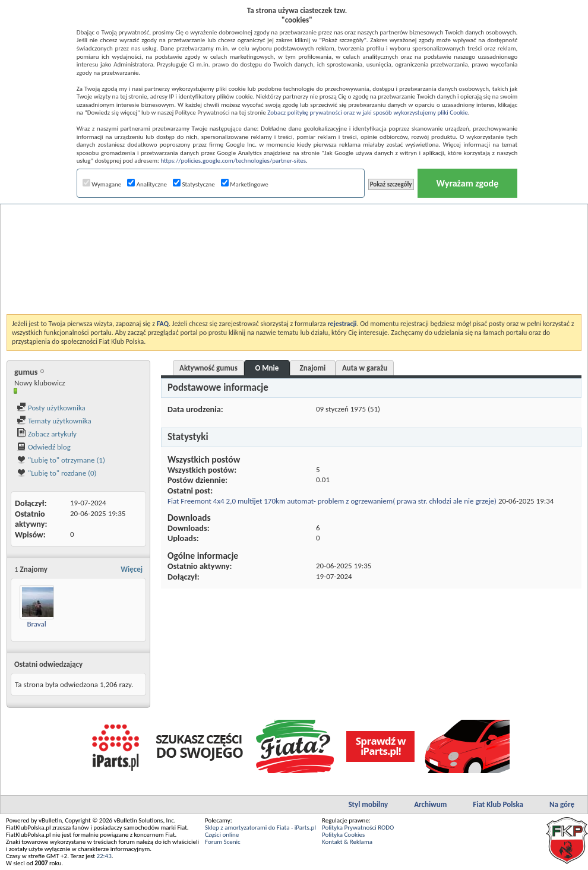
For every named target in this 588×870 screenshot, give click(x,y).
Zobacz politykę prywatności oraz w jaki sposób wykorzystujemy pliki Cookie (367, 113)
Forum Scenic (223, 842)
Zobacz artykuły (47, 434)
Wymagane (102, 184)
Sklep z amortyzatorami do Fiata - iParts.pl (260, 828)
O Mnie (267, 368)
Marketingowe (245, 184)
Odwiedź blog (44, 447)
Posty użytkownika (51, 408)
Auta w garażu (365, 368)
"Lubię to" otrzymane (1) (61, 460)
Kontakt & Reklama (347, 842)
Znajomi (313, 368)
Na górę (562, 804)
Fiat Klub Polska (498, 804)
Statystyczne (194, 184)
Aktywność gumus (208, 368)
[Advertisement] (294, 228)
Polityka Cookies (343, 835)
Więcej (132, 569)
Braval (36, 624)
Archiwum (430, 804)
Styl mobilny (368, 804)
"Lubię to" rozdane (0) (57, 473)
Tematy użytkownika (54, 421)
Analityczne (147, 184)
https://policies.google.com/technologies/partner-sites (233, 161)
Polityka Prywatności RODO (358, 828)
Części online (222, 835)
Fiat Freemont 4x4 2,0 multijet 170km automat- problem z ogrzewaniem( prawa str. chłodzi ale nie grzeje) (332, 501)
